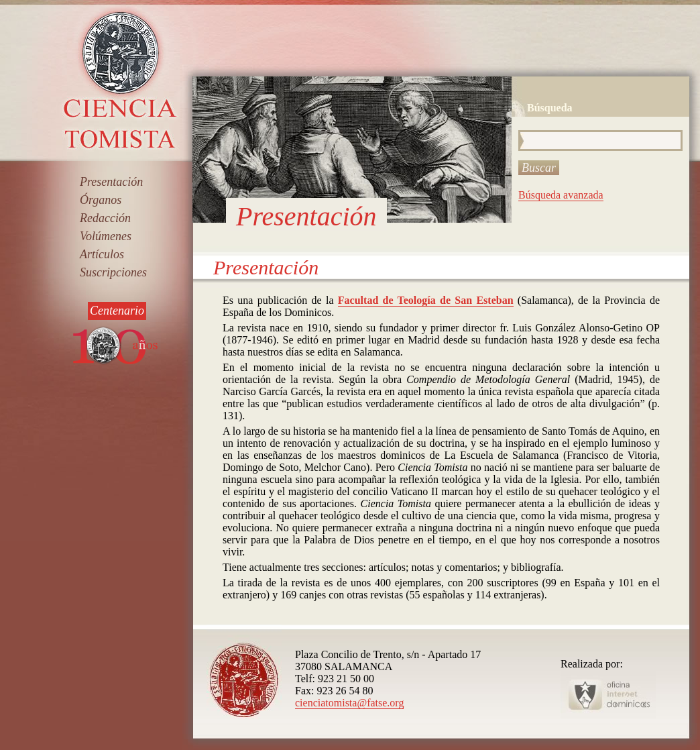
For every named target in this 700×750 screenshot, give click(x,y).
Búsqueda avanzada (561, 195)
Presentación (111, 182)
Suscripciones (113, 272)
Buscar (539, 168)
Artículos (102, 254)
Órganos (101, 200)
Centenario (117, 311)
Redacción (105, 218)
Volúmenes (106, 236)
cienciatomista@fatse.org (349, 703)
